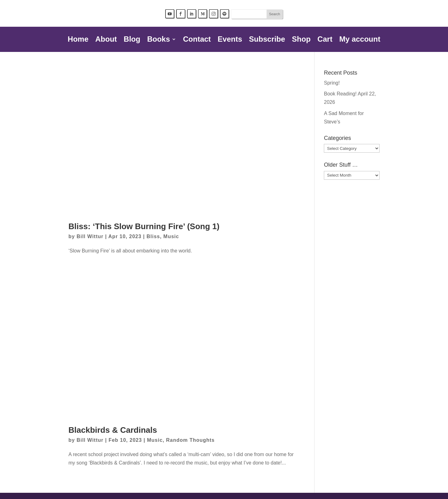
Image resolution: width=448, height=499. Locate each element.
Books (159, 40)
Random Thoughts (190, 440)
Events (230, 40)
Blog (132, 40)
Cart (325, 40)
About (106, 40)
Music (171, 236)
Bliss (153, 236)
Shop (301, 40)
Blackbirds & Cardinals (113, 430)
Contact (197, 40)
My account (360, 40)
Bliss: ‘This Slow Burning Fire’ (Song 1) (144, 226)
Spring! (332, 83)
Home (78, 40)
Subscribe (267, 40)
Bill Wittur (90, 236)
